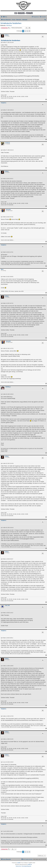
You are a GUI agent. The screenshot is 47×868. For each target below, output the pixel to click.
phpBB (19, 863)
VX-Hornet (8, 143)
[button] (30, 31)
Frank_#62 (7, 606)
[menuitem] (5, 17)
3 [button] (27, 31)
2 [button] (25, 31)
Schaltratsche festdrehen (11, 23)
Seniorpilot (8, 210)
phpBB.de (30, 864)
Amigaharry (4, 103)
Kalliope (7, 35)
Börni (2, 269)
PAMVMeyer (9, 25)
